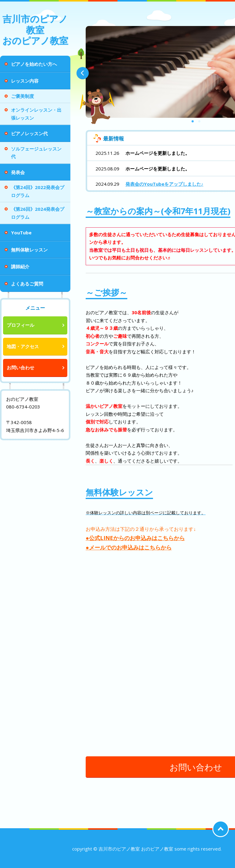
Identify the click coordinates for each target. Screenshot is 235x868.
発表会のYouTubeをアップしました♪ (164, 184)
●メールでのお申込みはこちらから (129, 547)
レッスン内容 (25, 81)
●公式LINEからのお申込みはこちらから (135, 538)
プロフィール (21, 325)
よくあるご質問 (27, 284)
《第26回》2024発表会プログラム (38, 213)
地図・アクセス (23, 346)
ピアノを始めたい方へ (34, 64)
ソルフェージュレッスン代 (36, 153)
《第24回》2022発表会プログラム (38, 191)
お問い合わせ (21, 367)
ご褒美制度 (22, 96)
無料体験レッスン (29, 250)
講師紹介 (20, 266)
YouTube (21, 233)
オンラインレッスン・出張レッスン (36, 114)
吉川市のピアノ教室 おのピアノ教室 (35, 30)
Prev (83, 73)
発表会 (18, 172)
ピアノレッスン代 (29, 133)
